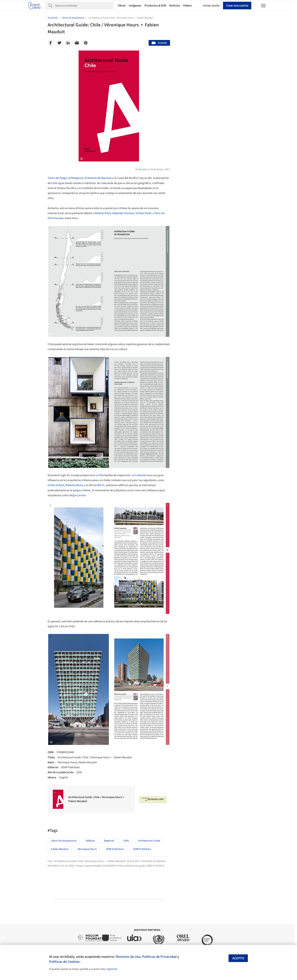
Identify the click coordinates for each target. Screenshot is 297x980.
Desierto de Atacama (99, 178)
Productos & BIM (155, 6)
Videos (187, 6)
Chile (54, 183)
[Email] (77, 43)
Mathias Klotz (103, 213)
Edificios (90, 841)
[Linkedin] (68, 43)
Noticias (175, 6)
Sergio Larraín (77, 495)
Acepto (238, 958)
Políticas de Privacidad (159, 957)
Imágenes (135, 6)
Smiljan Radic (144, 213)
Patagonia (77, 178)
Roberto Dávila (74, 485)
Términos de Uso (128, 957)
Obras (122, 6)
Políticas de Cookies (64, 962)
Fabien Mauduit (60, 849)
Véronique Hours (87, 849)
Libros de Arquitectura (64, 841)
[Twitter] (59, 43)
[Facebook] (50, 43)
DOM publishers (115, 849)
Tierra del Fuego (57, 178)
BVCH (101, 485)
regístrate (112, 969)
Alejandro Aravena (123, 213)
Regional (109, 841)
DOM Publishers (142, 849)
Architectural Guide (149, 841)
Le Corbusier (139, 475)
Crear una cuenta (237, 6)
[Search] (84, 6)
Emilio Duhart (56, 485)
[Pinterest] (86, 43)
